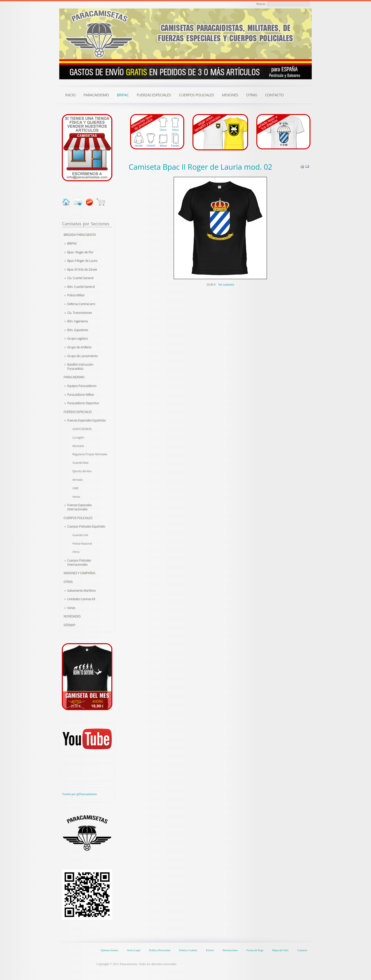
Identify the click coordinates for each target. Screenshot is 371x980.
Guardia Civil (80, 535)
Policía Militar (76, 295)
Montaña (78, 446)
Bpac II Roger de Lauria (82, 261)
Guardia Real (80, 463)
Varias (71, 608)
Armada (77, 480)
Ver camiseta (226, 285)
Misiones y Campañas (79, 573)
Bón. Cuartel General (81, 287)
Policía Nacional (82, 543)
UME (75, 488)
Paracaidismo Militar (81, 395)
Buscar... (262, 4)
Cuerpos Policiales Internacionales (79, 562)
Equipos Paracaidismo (82, 386)
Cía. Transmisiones (80, 313)
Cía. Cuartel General (80, 278)
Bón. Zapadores (78, 330)
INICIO (70, 95)
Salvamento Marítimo (81, 591)
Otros (76, 552)
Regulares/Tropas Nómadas (90, 454)
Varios (76, 497)
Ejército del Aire (82, 471)
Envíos (210, 950)
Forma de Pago (255, 950)
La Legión (78, 437)
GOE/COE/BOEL (82, 429)
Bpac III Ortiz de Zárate (82, 269)
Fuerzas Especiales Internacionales (79, 507)
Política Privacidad (160, 950)
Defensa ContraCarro (81, 304)
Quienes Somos (109, 950)
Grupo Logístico (78, 338)
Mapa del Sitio (280, 950)
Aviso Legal (133, 950)
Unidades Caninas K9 (81, 599)
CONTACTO (274, 95)
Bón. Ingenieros (78, 321)
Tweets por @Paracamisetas (79, 794)
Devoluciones (230, 950)
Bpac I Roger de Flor (80, 252)
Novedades (72, 616)
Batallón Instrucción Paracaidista (80, 367)
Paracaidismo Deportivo (83, 403)
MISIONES (230, 95)
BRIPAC (72, 243)
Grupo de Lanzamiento (82, 356)
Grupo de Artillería (79, 347)
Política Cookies (188, 950)
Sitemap (69, 625)
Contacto (302, 950)
